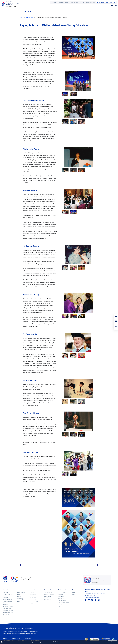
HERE (7, 629)
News (103, 6)
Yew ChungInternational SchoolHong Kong (13, 3)
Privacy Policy (27, 638)
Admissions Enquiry (64, 2)
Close (113, 642)
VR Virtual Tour (74, 2)
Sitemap (5, 638)
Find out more (57, 642)
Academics (63, 6)
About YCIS (53, 6)
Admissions (72, 6)
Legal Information (16, 638)
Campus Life (82, 6)
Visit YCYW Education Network (88, 2)
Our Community (94, 6)
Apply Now (54, 2)
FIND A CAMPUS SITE (11, 7)
